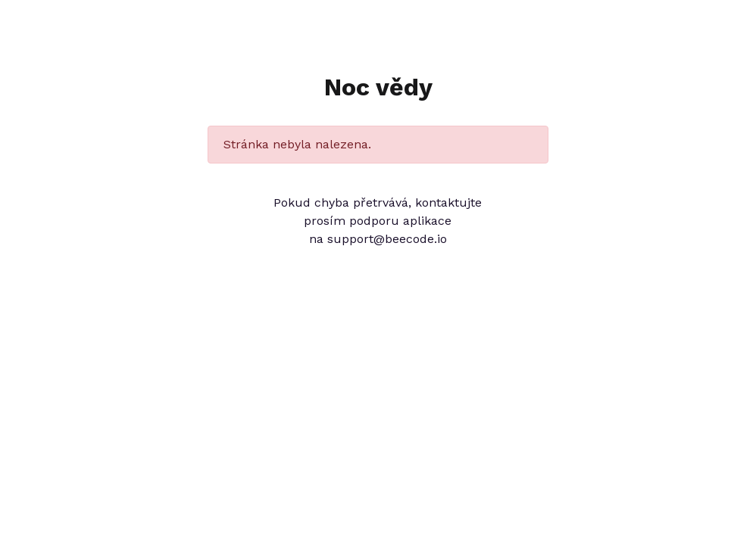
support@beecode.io (387, 239)
